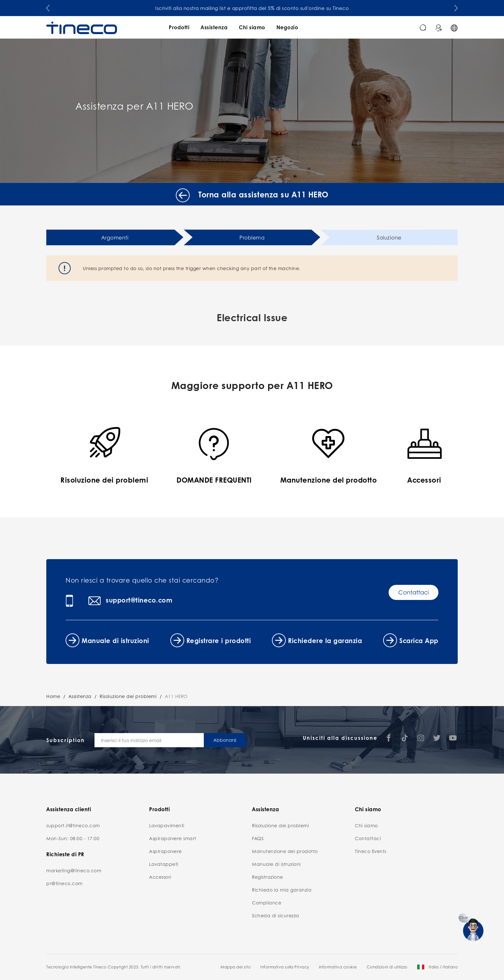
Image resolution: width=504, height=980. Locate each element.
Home (53, 696)
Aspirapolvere (166, 851)
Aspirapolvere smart (173, 838)
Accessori (160, 877)
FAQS (258, 838)
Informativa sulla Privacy (285, 967)
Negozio (287, 27)
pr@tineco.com (64, 883)
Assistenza (214, 27)
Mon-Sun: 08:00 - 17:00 (73, 838)
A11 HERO (176, 696)
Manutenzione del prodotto (285, 851)
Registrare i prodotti (219, 640)
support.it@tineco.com (73, 825)
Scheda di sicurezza (276, 915)
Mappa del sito (236, 967)
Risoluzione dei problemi (128, 696)
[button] (48, 7)
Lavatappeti (164, 864)
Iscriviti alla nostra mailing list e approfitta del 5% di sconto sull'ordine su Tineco (252, 8)
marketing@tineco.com (74, 870)
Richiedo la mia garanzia (282, 890)
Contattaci (414, 592)
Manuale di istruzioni (115, 640)
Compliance (267, 903)
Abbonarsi (225, 740)
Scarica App (419, 640)
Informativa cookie (338, 967)
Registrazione (268, 877)
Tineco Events (371, 851)
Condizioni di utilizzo (387, 967)
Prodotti (179, 27)
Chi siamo (252, 27)
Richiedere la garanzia (325, 640)
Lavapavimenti (167, 825)
